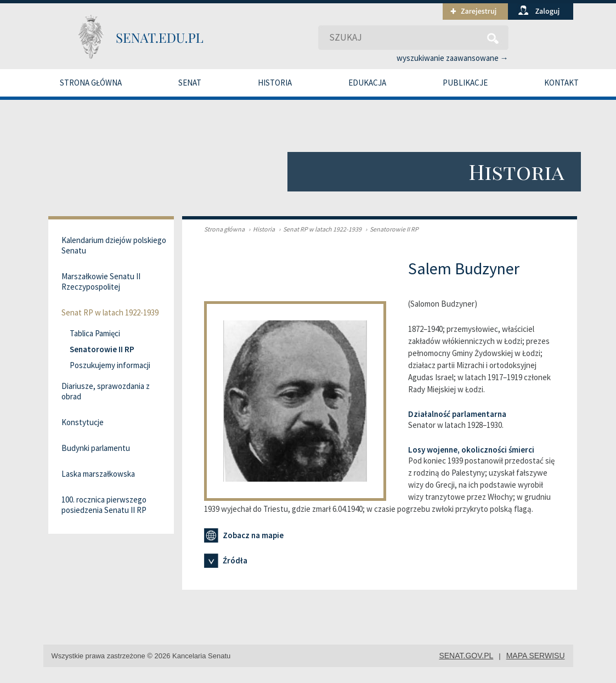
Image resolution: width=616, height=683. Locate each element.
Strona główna (91, 83)
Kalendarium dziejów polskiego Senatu (114, 245)
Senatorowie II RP (391, 229)
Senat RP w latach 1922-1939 (319, 229)
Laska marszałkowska (98, 474)
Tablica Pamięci (95, 333)
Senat (190, 83)
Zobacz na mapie (244, 535)
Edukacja (367, 83)
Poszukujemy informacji (110, 365)
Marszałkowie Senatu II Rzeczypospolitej (101, 281)
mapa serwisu (536, 656)
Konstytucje (83, 422)
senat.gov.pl (466, 656)
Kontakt (561, 83)
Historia (275, 83)
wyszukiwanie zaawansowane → (453, 58)
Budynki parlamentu (96, 448)
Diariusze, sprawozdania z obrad (106, 391)
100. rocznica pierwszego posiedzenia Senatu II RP (104, 505)
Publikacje (465, 83)
